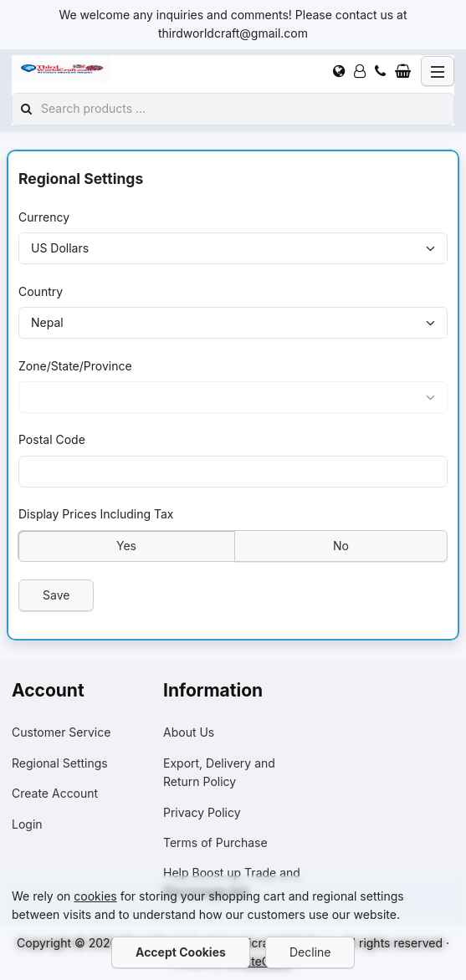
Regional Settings (60, 763)
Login (27, 824)
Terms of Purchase (215, 842)
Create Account (55, 793)
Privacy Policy (202, 812)
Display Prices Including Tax (96, 514)
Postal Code (52, 439)
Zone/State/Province (75, 365)
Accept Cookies (181, 952)
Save (56, 594)
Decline (310, 952)
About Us (189, 732)
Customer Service (61, 732)
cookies (95, 896)
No (341, 545)
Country (41, 291)
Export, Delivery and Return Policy (219, 772)
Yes (126, 545)
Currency (44, 217)
